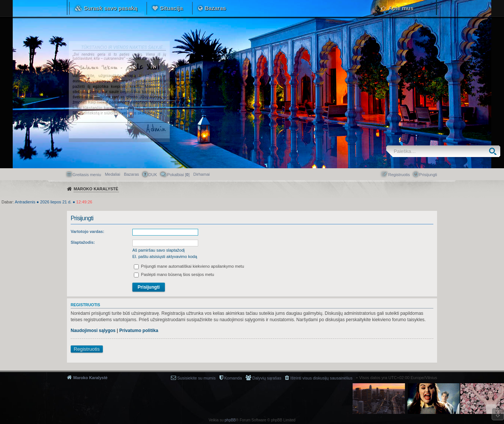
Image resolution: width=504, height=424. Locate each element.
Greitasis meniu (87, 175)
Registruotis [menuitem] (399, 175)
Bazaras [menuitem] (131, 174)
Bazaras (215, 8)
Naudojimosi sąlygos (93, 331)
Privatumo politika (139, 331)
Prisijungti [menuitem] (428, 175)
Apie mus (401, 8)
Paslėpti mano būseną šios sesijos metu (174, 274)
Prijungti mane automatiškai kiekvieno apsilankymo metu (189, 266)
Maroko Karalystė (90, 378)
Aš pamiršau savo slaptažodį (159, 250)
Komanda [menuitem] (233, 378)
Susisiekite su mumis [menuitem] (196, 378)
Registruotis (87, 349)
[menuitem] (202, 174)
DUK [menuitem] (153, 175)
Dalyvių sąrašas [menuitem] (267, 378)
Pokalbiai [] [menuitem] (178, 175)
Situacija (171, 8)
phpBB (230, 420)
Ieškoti (494, 151)
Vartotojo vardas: (87, 231)
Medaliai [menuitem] (112, 174)
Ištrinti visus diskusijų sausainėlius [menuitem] (321, 378)
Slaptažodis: (83, 242)
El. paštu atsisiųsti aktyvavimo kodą (165, 256)
